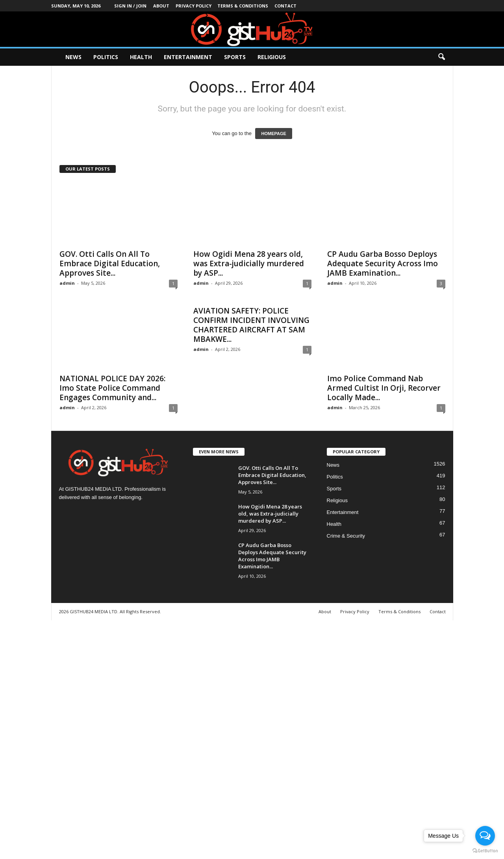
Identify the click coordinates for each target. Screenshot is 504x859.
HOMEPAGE (273, 134)
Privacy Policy (194, 6)
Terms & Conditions (243, 6)
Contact (285, 6)
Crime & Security (346, 536)
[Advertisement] (236, 738)
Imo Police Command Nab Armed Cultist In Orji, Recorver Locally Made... (384, 388)
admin (67, 283)
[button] (441, 57)
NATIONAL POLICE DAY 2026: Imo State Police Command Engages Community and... (112, 388)
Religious (272, 57)
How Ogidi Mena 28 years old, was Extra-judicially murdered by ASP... (249, 263)
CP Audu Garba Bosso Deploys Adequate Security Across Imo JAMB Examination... (383, 263)
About (161, 6)
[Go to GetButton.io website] (485, 851)
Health (141, 57)
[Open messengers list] (485, 836)
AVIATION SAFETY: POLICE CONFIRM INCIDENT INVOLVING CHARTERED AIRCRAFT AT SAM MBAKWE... (251, 325)
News (73, 57)
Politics (106, 57)
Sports (235, 57)
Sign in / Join (130, 6)
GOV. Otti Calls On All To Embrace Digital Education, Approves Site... (110, 263)
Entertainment (188, 57)
